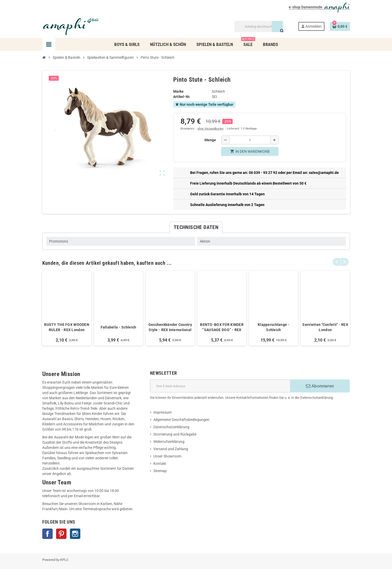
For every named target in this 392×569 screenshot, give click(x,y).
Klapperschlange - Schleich (274, 327)
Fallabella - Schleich (119, 327)
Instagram (75, 534)
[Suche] (259, 27)
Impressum (162, 412)
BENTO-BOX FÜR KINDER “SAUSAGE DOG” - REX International (222, 327)
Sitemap (160, 471)
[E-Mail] (220, 386)
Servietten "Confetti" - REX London (325, 327)
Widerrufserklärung (169, 442)
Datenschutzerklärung (171, 427)
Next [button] (345, 262)
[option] (67, 308)
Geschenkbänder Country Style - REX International (170, 327)
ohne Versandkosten (210, 129)
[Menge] (250, 140)
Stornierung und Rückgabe (175, 434)
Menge (210, 140)
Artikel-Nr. (182, 97)
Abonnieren (320, 386)
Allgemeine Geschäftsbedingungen (181, 420)
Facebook (47, 534)
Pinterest (61, 534)
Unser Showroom (167, 456)
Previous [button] (337, 262)
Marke (178, 91)
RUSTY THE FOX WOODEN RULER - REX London (67, 327)
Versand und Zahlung (171, 449)
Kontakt (160, 464)
